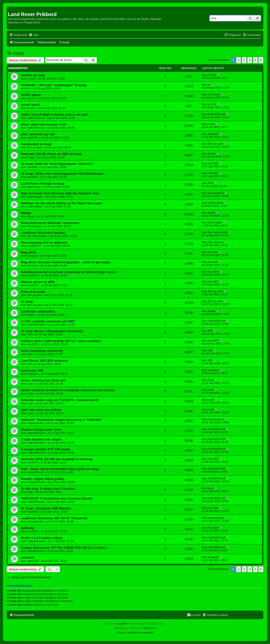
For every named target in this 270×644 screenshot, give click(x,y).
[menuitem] (34, 35)
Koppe (31, 157)
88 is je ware (35, 147)
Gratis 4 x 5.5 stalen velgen (42, 538)
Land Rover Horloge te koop (43, 183)
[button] (261, 60)
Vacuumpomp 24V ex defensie (44, 243)
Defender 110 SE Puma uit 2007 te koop (51, 154)
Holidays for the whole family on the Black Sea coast (61, 203)
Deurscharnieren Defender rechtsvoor (50, 223)
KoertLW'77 (34, 246)
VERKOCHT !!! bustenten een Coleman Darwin (57, 498)
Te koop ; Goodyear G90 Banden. (46, 508)
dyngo (31, 216)
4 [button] (250, 60)
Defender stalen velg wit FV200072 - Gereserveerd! (60, 400)
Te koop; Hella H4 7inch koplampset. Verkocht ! (57, 164)
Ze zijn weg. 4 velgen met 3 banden (48, 489)
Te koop (15, 53)
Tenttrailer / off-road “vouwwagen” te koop (54, 85)
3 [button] (244, 60)
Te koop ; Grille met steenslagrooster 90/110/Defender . (63, 174)
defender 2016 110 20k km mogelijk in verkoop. (57, 459)
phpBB (122, 624)
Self (29, 334)
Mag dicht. (29, 252)
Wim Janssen (216, 242)
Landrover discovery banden (43, 233)
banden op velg (33, 75)
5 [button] (255, 60)
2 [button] (239, 60)
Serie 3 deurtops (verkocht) (42, 351)
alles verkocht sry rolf (37, 134)
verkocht (27, 558)
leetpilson (33, 374)
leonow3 (32, 256)
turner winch (30, 105)
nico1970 (32, 275)
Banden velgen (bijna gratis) (43, 479)
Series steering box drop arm (43, 380)
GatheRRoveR (36, 118)
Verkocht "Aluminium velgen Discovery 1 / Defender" (62, 420)
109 (29, 364)
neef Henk (214, 94)
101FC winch (31, 95)
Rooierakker (34, 226)
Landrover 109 (32, 370)
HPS (211, 183)
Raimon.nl (150, 628)
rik (28, 88)
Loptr (30, 384)
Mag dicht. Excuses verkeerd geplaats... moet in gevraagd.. (66, 262)
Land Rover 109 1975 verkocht (44, 361)
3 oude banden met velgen (41, 439)
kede (30, 492)
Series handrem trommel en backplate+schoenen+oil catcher (68, 390)
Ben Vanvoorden (37, 236)
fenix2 (211, 124)
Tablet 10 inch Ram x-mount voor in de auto (54, 115)
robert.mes (33, 187)
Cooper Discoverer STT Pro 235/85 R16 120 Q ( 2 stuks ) (64, 548)
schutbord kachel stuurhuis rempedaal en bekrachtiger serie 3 (69, 272)
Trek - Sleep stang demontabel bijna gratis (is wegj (60, 469)
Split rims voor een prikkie (41, 410)
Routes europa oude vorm (41, 430)
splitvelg (27, 528)
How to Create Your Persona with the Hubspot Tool (60, 193)
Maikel (31, 315)
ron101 (31, 79)
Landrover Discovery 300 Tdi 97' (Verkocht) (54, 518)
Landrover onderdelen (38, 311)
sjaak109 (32, 138)
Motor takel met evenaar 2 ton (44, 124)
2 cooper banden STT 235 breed (45, 449)
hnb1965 (32, 167)
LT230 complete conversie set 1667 (48, 321)
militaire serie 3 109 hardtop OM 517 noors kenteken (61, 341)
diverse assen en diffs (38, 282)
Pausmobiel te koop (36, 144)
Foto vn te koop (33, 292)
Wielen (26, 213)
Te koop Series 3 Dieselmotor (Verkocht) (52, 331)
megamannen (35, 423)
